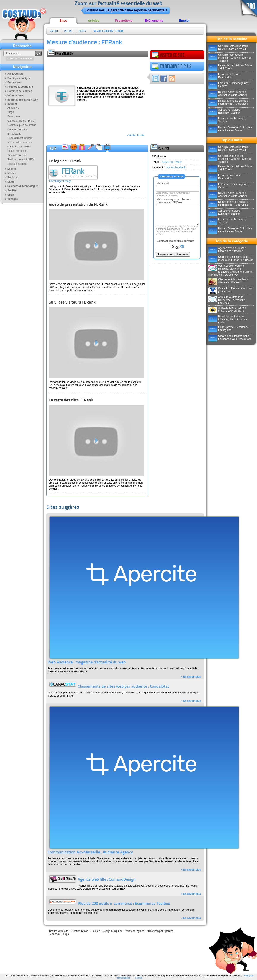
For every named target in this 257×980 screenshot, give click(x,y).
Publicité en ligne (17, 155)
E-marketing (14, 134)
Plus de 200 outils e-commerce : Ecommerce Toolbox (124, 904)
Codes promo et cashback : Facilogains (229, 329)
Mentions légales (135, 931)
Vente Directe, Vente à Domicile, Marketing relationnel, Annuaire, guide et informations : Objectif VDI (230, 270)
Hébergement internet (20, 138)
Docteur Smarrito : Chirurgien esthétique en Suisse (230, 129)
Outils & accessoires (83, 32)
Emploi (184, 21)
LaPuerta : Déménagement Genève (229, 85)
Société (12, 190)
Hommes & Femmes (20, 91)
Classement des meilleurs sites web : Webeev (228, 281)
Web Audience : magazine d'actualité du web (87, 663)
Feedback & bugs (59, 934)
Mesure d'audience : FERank (109, 31)
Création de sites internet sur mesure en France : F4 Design (231, 258)
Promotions (124, 21)
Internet (69, 31)
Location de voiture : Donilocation (225, 76)
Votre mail (163, 183)
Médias (12, 173)
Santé (11, 182)
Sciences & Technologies (23, 186)
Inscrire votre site (58, 931)
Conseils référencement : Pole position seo (231, 290)
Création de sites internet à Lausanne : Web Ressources (230, 337)
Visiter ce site (168, 55)
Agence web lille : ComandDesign (107, 880)
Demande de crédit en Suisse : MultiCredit (230, 67)
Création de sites (17, 129)
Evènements (154, 21)
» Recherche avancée (20, 58)
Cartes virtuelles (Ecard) (21, 121)
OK (38, 54)
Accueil (54, 31)
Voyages (13, 199)
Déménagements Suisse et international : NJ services (229, 102)
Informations (15, 95)
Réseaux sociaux (17, 164)
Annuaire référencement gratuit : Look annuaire (227, 309)
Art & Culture (15, 74)
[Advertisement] (64, 70)
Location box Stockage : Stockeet (227, 120)
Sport (11, 195)
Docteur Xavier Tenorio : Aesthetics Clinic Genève (228, 93)
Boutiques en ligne (19, 78)
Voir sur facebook (176, 167)
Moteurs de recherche (20, 142)
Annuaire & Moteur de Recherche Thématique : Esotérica (227, 300)
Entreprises (14, 82)
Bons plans (14, 116)
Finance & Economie (20, 87)
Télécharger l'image (60, 181)
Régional (13, 177)
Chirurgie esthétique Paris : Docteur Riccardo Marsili (229, 47)
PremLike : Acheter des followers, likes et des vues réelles (229, 320)
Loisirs (12, 169)
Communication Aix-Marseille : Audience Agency (90, 853)
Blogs (11, 112)
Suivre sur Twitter (172, 162)
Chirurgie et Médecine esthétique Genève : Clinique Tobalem (230, 58)
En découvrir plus (172, 66)
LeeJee (96, 931)
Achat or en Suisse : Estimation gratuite (225, 111)
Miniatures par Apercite (160, 931)
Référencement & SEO (21, 160)
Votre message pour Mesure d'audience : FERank (174, 201)
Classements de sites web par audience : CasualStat (123, 687)
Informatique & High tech (23, 100)
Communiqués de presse (22, 125)
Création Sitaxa (79, 931)
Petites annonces (17, 151)
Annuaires (13, 108)
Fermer (139, 978)
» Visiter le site (135, 135)
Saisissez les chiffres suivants (175, 241)
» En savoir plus (191, 677)
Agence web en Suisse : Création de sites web (227, 250)
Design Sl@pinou (112, 931)
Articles (94, 21)
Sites (63, 21)
